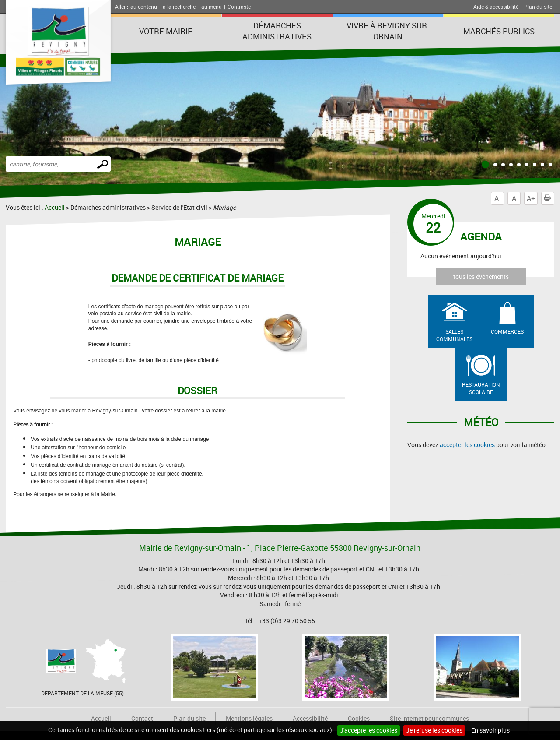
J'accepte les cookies (369, 730)
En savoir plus (490, 730)
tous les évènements (481, 277)
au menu (212, 7)
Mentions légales (249, 718)
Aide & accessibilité (496, 7)
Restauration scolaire (481, 388)
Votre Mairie (166, 31)
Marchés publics (499, 31)
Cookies (359, 718)
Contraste (239, 7)
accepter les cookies (467, 445)
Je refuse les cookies (434, 730)
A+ (531, 198)
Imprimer (549, 198)
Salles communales (454, 335)
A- (497, 198)
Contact (142, 718)
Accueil (55, 207)
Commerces (507, 331)
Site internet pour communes (429, 718)
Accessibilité (310, 718)
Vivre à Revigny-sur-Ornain (388, 31)
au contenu (144, 7)
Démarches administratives (277, 31)
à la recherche (179, 7)
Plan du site (538, 7)
